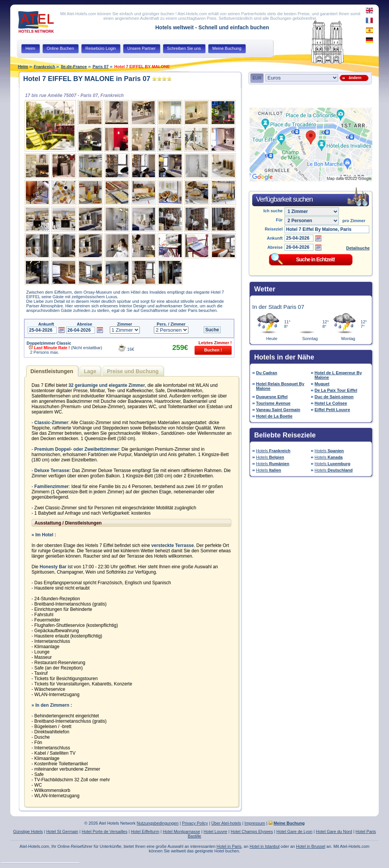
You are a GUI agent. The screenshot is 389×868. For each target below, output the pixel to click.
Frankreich (44, 67)
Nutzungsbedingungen (158, 823)
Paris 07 (101, 67)
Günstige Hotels (28, 831)
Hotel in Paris (229, 846)
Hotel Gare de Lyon (294, 831)
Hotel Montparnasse (181, 831)
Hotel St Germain (62, 831)
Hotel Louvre (215, 831)
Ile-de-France (74, 67)
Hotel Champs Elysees (252, 831)
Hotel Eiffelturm (145, 831)
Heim (23, 67)
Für (279, 220)
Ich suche (273, 211)
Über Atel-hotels (226, 823)
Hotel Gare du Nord (334, 831)
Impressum (255, 823)
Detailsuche (358, 248)
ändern (354, 78)
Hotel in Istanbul (265, 846)
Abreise (275, 247)
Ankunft (275, 238)
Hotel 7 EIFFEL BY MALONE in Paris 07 (87, 79)
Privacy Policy (195, 823)
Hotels (273, 451)
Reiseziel (274, 229)
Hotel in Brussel (311, 846)
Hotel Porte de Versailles (104, 831)
